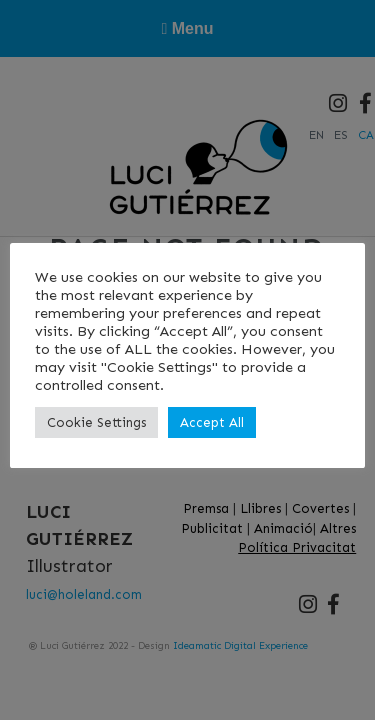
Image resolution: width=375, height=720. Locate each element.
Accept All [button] (212, 422)
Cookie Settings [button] (96, 422)
